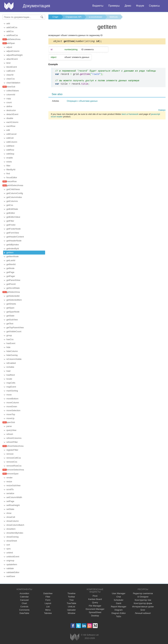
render (10, 478)
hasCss (10, 339)
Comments (24, 610)
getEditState (12, 209)
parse (9, 426)
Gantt (119, 603)
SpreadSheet (95, 612)
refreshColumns (14, 438)
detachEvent (12, 114)
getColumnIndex (14, 197)
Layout (48, 603)
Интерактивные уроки (143, 607)
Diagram (119, 610)
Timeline (71, 593)
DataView (48, 593)
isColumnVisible (14, 359)
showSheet (12, 541)
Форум (140, 6)
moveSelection (13, 410)
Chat (119, 597)
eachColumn (12, 122)
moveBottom (12, 399)
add (8, 23)
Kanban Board (95, 599)
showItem (11, 529)
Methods (114, 17)
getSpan (10, 308)
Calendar (24, 597)
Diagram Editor (119, 613)
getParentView (13, 280)
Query (95, 602)
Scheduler (119, 600)
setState (10, 509)
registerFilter (12, 450)
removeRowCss (14, 466)
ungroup (10, 560)
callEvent (11, 71)
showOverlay (13, 537)
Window (72, 613)
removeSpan (12, 474)
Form (48, 600)
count (9, 102)
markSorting (12, 391)
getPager (11, 276)
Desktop (95, 616)
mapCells (11, 383)
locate (9, 379)
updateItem (12, 564)
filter (8, 166)
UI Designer (143, 597)
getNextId (11, 264)
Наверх (162, 110)
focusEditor (12, 177)
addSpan (11, 43)
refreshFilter (12, 442)
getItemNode (12, 256)
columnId (11, 95)
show (9, 513)
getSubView (12, 320)
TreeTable (71, 603)
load (8, 371)
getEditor (11, 213)
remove (10, 454)
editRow (10, 150)
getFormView (13, 233)
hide (8, 347)
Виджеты (98, 6)
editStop (10, 154)
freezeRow (11, 181)
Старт (55, 17)
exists (9, 162)
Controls (24, 607)
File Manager (95, 606)
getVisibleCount (14, 331)
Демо (128, 6)
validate (10, 568)
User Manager (119, 593)
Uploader (71, 610)
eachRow (11, 126)
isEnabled (11, 363)
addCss (10, 31)
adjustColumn (13, 51)
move (9, 395)
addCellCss (12, 27)
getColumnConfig (15, 193)
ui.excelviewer (95, 17)
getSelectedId (13, 296)
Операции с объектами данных (82, 101)
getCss (10, 205)
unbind (10, 553)
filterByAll (11, 170)
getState (10, 316)
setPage (10, 501)
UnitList (71, 607)
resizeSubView (13, 485)
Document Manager (95, 609)
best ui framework (130, 115)
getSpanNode (13, 312)
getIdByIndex (13, 245)
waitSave (11, 576)
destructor (11, 110)
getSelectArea (13, 292)
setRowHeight (13, 505)
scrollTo (10, 489)
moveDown (12, 406)
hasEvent (11, 343)
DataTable (24, 613)
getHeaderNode (14, 241)
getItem (10, 252)
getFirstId (11, 225)
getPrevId (11, 284)
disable (10, 118)
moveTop (11, 414)
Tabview (48, 613)
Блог (143, 610)
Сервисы (154, 6)
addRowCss (12, 35)
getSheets (11, 304)
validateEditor (13, 572)
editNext (10, 146)
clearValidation (13, 83)
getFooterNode (14, 229)
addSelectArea (13, 39)
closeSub (11, 87)
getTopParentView (15, 328)
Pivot (95, 596)
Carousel (24, 600)
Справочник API (73, 17)
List (48, 607)
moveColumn (13, 403)
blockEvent (12, 67)
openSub (11, 422)
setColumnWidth (14, 497)
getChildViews (13, 189)
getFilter (10, 221)
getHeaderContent (15, 237)
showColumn (13, 521)
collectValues (13, 91)
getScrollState (13, 288)
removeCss (12, 462)
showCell (11, 517)
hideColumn (12, 351)
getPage (10, 272)
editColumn (12, 142)
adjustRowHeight (14, 55)
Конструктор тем (143, 600)
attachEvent (12, 59)
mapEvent (11, 387)
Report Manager (119, 607)
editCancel (11, 134)
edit (8, 130)
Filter (48, 597)
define (9, 106)
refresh (10, 434)
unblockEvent (13, 557)
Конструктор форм (143, 603)
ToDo (119, 616)
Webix (75, 637)
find (8, 174)
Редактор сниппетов (143, 593)
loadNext (11, 375)
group (9, 335)
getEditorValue (13, 217)
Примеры (114, 6)
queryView (11, 430)
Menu (48, 610)
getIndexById (13, 249)
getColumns (12, 201)
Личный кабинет (143, 613)
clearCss (11, 79)
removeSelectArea (15, 470)
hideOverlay (12, 355)
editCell (10, 138)
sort (8, 545)
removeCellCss (14, 458)
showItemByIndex (15, 533)
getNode (10, 268)
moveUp (10, 418)
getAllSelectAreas (15, 185)
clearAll (10, 75)
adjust (9, 47)
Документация (36, 6)
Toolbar (71, 597)
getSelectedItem (14, 300)
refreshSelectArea (15, 446)
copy (9, 98)
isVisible (10, 367)
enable (10, 158)
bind (8, 63)
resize (9, 482)
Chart (24, 603)
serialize (10, 493)
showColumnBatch (15, 525)
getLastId (11, 260)
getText (10, 324)
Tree (72, 600)
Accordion (24, 593)
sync (9, 549)
